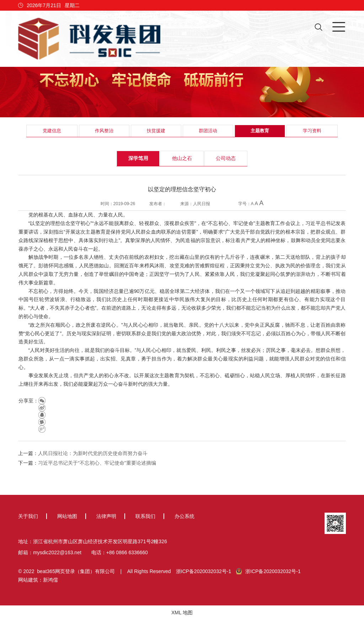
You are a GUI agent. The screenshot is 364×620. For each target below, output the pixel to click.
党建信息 (52, 131)
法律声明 (106, 516)
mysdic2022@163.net (57, 552)
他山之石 (182, 158)
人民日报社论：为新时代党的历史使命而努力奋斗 (93, 453)
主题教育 (260, 131)
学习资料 (312, 131)
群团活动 (208, 131)
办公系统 (184, 516)
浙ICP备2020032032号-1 (204, 571)
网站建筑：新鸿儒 (38, 580)
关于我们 (28, 516)
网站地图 (67, 516)
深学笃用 (138, 158)
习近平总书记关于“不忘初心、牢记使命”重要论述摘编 (97, 463)
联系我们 (145, 516)
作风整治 (104, 131)
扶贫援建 (156, 131)
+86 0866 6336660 (127, 552)
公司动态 (226, 158)
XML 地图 (182, 613)
